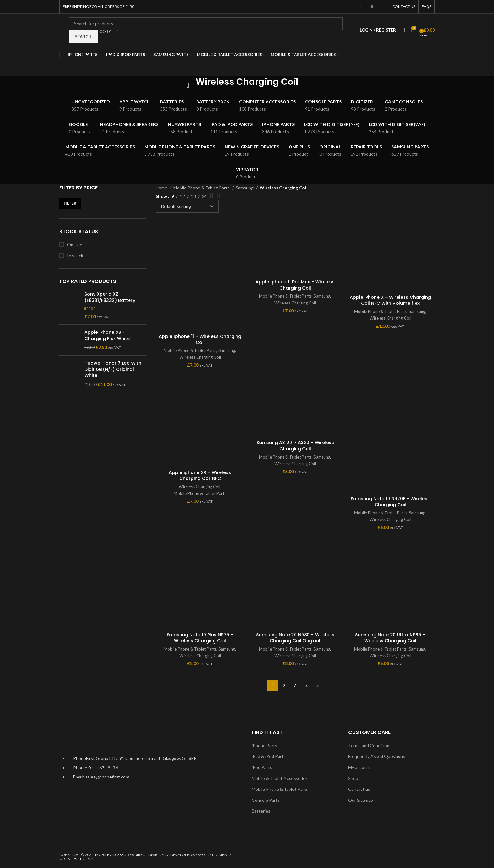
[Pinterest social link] (383, 7)
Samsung (245, 188)
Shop (353, 778)
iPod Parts (262, 767)
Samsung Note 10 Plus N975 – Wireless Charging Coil (200, 638)
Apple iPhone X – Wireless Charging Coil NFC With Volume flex (390, 300)
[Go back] (188, 85)
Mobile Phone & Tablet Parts (202, 188)
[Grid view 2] (212, 195)
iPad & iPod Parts (269, 756)
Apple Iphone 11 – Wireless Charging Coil (200, 339)
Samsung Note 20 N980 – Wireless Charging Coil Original (295, 638)
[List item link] (151, 771)
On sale (74, 244)
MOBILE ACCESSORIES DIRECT (121, 855)
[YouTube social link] (378, 7)
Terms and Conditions (370, 746)
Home (162, 188)
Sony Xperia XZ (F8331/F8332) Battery (110, 297)
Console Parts (266, 800)
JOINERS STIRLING (78, 859)
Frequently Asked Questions (377, 756)
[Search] (206, 24)
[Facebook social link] (361, 7)
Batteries (261, 811)
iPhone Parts (264, 746)
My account (360, 767)
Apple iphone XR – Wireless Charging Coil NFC (200, 476)
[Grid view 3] (218, 195)
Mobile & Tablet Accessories (280, 778)
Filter (70, 203)
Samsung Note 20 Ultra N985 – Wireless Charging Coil (390, 638)
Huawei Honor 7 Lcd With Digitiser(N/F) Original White (113, 369)
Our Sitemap (361, 800)
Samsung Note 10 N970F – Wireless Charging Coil (390, 502)
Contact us (359, 789)
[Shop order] (187, 206)
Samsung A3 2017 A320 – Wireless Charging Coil (295, 446)
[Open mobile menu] (60, 55)
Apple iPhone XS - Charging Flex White (107, 336)
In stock (75, 255)
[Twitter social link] (367, 7)
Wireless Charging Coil (200, 357)
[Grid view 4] (225, 195)
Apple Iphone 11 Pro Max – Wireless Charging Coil (295, 285)
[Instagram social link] (372, 7)
